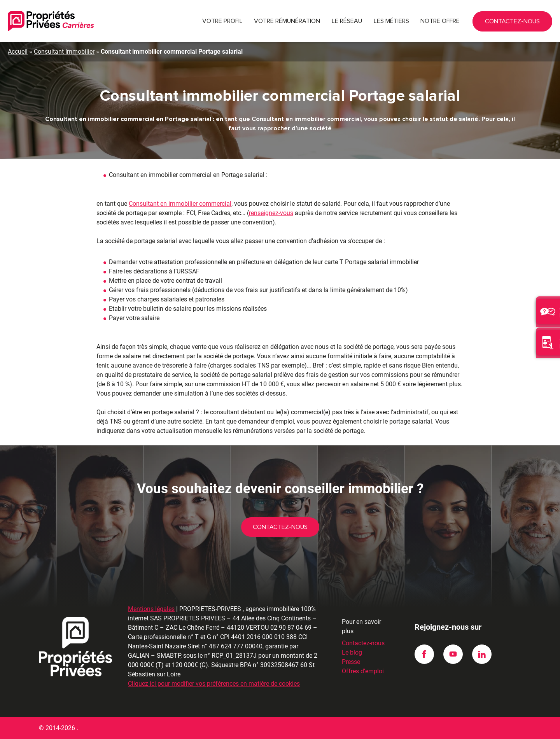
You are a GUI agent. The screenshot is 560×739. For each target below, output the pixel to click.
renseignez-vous (271, 213)
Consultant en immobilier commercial (180, 204)
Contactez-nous (536, 24)
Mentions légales (151, 609)
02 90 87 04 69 (504, 21)
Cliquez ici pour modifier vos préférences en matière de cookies (214, 684)
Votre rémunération (287, 21)
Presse (351, 662)
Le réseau (347, 21)
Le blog (352, 652)
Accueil (18, 52)
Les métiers (391, 21)
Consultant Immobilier (64, 52)
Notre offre (440, 21)
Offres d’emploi (363, 671)
